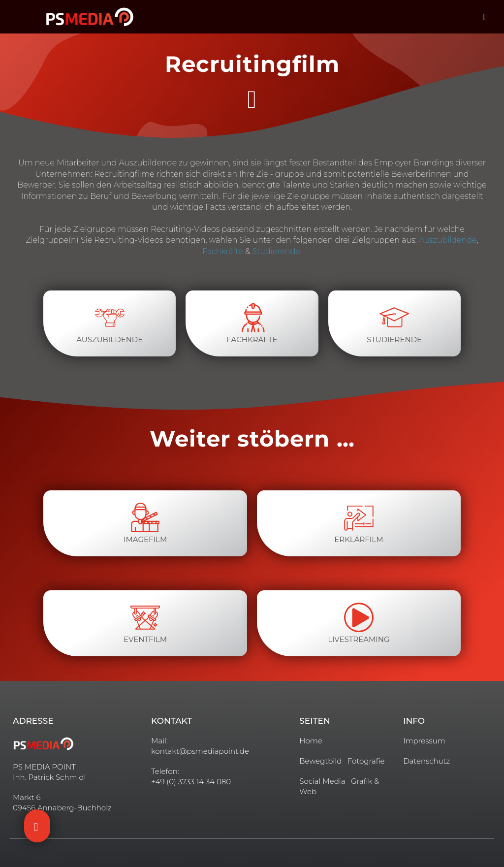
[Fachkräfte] (252, 318)
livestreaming (359, 639)
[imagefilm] (145, 517)
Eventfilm (145, 639)
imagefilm (145, 539)
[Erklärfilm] (359, 517)
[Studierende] (394, 318)
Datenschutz (426, 761)
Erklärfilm (359, 539)
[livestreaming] (359, 617)
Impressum (424, 741)
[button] (485, 17)
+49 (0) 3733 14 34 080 (191, 782)
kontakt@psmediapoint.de (200, 751)
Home (311, 741)
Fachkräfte (223, 251)
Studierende (276, 251)
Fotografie (366, 761)
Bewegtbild (320, 761)
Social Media (322, 781)
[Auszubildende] (110, 318)
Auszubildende (448, 240)
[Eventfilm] (145, 617)
